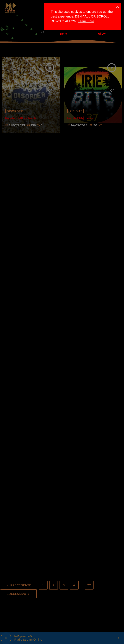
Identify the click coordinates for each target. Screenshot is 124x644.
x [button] (118, 6)
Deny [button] (63, 34)
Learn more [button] (86, 21)
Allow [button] (102, 34)
